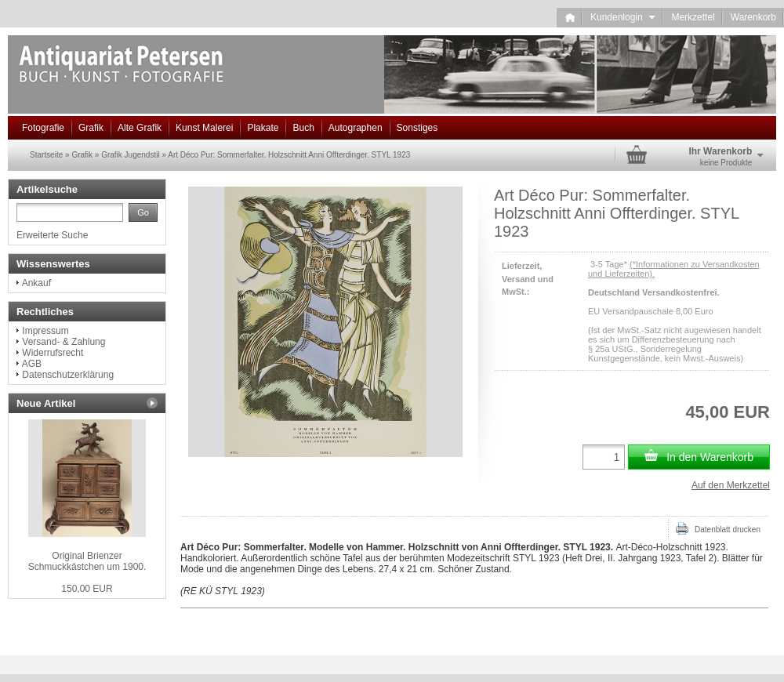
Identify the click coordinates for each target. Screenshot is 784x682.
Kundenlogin (623, 17)
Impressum (45, 331)
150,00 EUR (87, 589)
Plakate (263, 128)
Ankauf (36, 283)
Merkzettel (693, 17)
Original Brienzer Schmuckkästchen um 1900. (87, 561)
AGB (32, 364)
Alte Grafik (140, 128)
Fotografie (43, 128)
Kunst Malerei (204, 128)
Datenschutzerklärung (68, 375)
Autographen (356, 128)
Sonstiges (417, 128)
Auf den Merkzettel (731, 485)
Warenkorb (753, 17)
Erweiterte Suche (52, 235)
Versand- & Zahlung (64, 342)
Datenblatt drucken (718, 528)
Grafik (91, 128)
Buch (303, 128)
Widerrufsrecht (53, 353)
